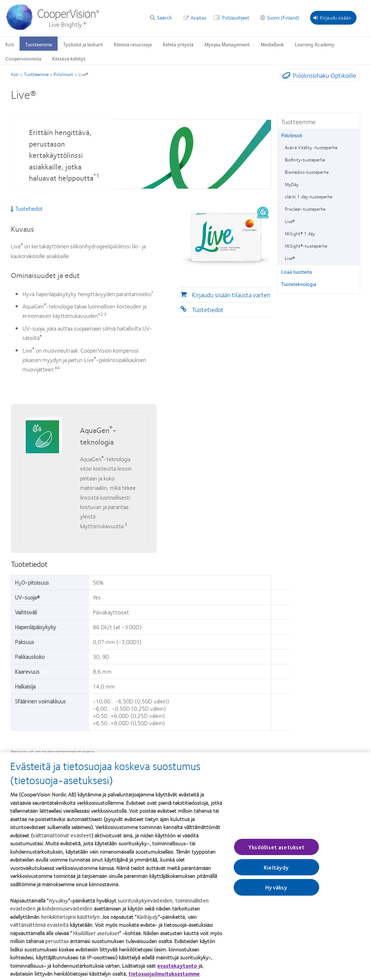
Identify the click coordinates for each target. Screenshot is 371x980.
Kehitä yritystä (178, 44)
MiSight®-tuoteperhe (306, 246)
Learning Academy (315, 44)
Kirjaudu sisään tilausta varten (231, 295)
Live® (290, 221)
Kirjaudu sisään (332, 17)
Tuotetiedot (208, 310)
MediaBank (272, 44)
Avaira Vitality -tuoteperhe (311, 147)
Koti (10, 44)
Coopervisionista (23, 58)
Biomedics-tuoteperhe (307, 172)
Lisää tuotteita (297, 272)
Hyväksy (276, 893)
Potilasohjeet (236, 17)
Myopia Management (227, 44)
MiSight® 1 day (300, 234)
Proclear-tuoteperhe (305, 209)
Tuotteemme (39, 44)
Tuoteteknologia (299, 284)
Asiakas (199, 17)
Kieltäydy (276, 873)
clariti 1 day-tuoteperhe (309, 197)
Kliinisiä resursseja (133, 44)
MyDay (292, 184)
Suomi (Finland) (283, 17)
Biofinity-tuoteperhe (305, 160)
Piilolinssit (63, 74)
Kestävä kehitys (69, 58)
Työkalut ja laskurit (83, 44)
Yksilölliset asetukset (276, 852)
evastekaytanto (177, 971)
